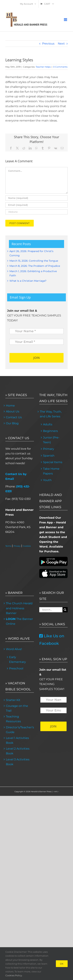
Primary (49, 449)
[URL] (36, 212)
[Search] (65, 610)
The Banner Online (19, 621)
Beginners (50, 431)
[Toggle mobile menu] (66, 20)
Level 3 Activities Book (18, 762)
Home (10, 406)
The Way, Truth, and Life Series (51, 414)
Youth (47, 480)
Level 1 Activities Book (17, 740)
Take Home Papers (51, 471)
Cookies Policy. (14, 975)
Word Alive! (14, 649)
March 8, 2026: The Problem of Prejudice (35, 266)
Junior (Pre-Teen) (51, 440)
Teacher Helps (43, 67)
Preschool (16, 668)
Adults (48, 424)
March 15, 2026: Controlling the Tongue (34, 261)
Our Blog (12, 423)
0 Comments (60, 67)
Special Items (53, 462)
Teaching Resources (13, 719)
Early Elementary (17, 659)
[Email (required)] (36, 205)
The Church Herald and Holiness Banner (19, 608)
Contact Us (14, 417)
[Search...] (51, 610)
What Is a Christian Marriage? (28, 281)
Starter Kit (13, 700)
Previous (48, 44)
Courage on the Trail (17, 708)
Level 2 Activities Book (18, 751)
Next (61, 44)
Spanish (49, 456)
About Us (13, 411)
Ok (62, 964)
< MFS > (56, 792)
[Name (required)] (36, 198)
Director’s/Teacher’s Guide (20, 730)
